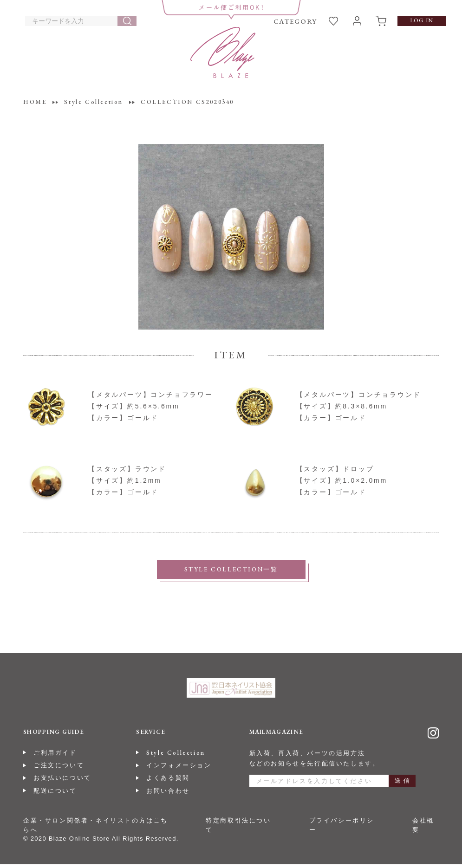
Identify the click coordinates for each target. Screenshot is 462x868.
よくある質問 (168, 781)
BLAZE (223, 52)
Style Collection (176, 756)
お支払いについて (62, 781)
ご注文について (59, 769)
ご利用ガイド (55, 756)
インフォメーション (179, 769)
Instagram (433, 737)
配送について (55, 794)
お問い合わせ (168, 794)
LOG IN (422, 20)
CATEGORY (295, 21)
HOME (35, 102)
